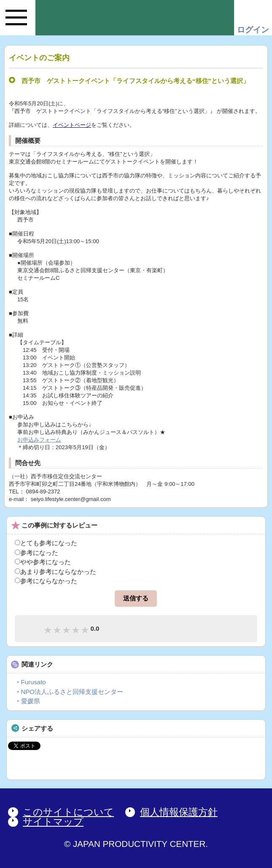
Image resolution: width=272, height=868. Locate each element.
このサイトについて (68, 812)
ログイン (253, 29)
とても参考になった (46, 543)
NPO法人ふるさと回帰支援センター (72, 692)
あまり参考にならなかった (55, 572)
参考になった (36, 553)
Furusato (34, 682)
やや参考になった (43, 562)
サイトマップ (53, 822)
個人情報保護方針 (179, 812)
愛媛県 (31, 701)
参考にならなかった (46, 581)
